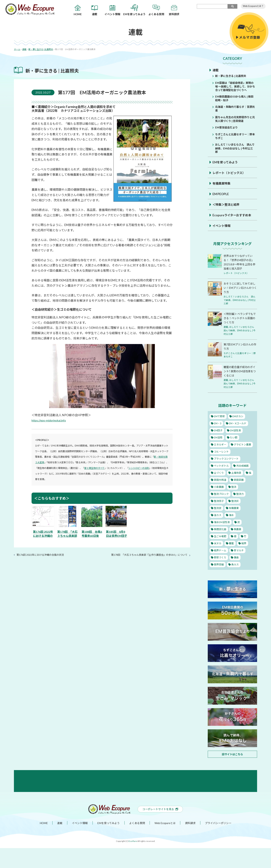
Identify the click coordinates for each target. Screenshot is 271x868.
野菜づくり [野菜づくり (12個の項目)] (220, 557)
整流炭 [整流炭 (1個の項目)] (218, 507)
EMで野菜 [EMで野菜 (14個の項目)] (220, 415)
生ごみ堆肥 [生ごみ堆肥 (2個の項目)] (220, 535)
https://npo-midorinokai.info (50, 420)
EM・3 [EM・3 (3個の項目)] (218, 423)
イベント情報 (222, 226)
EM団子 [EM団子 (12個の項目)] (218, 430)
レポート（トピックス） (230, 173)
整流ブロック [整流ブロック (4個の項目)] (221, 493)
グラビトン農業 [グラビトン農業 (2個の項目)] (243, 444)
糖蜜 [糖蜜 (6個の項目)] (231, 542)
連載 (216, 70)
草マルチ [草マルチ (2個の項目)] (239, 550)
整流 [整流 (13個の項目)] (234, 486)
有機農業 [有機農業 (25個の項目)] (234, 507)
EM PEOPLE (221, 194)
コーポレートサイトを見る (160, 829)
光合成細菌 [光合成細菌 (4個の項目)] (243, 465)
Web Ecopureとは (165, 843)
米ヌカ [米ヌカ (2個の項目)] (218, 542)
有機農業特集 (222, 183)
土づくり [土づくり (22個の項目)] (219, 472)
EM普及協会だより (227, 127)
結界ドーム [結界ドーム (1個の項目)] (220, 550)
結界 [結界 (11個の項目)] (244, 542)
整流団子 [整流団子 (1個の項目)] (219, 500)
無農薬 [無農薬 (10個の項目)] (238, 528)
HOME (41, 843)
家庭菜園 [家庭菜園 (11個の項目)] (239, 479)
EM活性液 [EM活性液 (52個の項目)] (236, 430)
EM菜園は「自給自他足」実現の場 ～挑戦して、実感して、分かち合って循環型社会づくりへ (235, 86)
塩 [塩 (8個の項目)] (250, 472)
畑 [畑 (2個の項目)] (235, 535)
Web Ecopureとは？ (253, 6)
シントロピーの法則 (139, 468)
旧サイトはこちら (232, 754)
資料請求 (191, 843)
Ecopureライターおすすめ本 (233, 215)
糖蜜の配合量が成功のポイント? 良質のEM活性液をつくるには (239, 371)
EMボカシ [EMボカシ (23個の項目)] (239, 415)
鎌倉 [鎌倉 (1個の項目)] (237, 557)
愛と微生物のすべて (94, 468)
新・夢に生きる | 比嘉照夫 (232, 76)
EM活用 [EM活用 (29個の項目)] (218, 437)
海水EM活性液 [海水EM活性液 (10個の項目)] (222, 521)
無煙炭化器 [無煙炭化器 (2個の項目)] (220, 528)
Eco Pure (133, 861)
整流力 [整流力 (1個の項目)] (241, 493)
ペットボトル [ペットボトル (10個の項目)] (221, 465)
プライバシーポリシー (220, 843)
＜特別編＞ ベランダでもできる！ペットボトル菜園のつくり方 (239, 318)
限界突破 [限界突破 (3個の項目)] (219, 564)
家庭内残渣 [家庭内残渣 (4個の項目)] (220, 479)
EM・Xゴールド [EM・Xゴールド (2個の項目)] (239, 423)
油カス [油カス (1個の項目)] (218, 514)
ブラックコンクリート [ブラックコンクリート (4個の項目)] (227, 458)
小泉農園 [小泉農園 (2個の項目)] (219, 486)
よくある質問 (137, 843)
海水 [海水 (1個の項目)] (231, 514)
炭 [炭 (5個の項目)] (239, 521)
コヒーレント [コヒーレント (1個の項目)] (221, 451)
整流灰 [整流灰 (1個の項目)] (235, 500)
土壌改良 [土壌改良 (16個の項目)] (237, 472)
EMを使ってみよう (226, 162)
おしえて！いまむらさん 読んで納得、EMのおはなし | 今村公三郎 (235, 148)
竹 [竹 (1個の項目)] (245, 535)
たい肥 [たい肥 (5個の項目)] (234, 437)
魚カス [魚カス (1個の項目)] (235, 564)
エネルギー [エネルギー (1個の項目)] (220, 444)
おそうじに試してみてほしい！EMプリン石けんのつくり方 (240, 288)
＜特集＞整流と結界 (227, 204)
